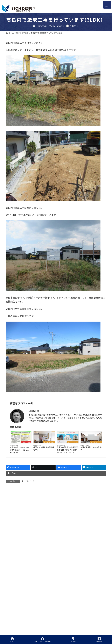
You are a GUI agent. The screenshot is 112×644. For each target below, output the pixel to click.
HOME (12, 640)
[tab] (15, 493)
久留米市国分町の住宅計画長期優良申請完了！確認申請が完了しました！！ (67, 450)
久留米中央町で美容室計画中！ (91, 449)
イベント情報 (26, 442)
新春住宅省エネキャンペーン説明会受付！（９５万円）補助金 (20, 450)
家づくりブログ (49, 442)
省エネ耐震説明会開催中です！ (65, 533)
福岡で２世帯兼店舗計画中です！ (44, 449)
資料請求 (99, 640)
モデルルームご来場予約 (42, 640)
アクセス (73, 640)
